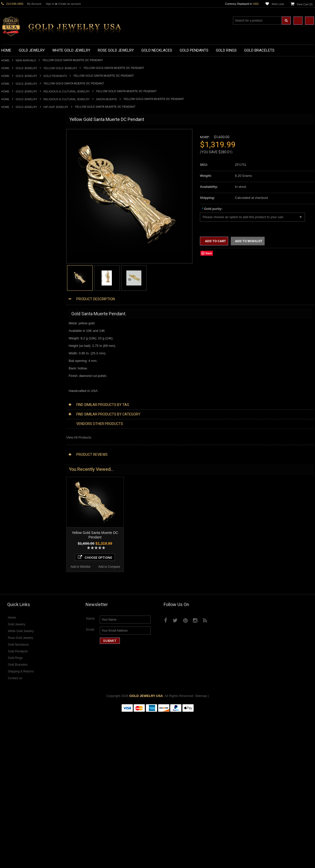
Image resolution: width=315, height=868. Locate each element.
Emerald (7, 581)
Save (209, 253)
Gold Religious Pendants (19, 222)
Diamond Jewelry (14, 476)
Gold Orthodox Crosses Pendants (26, 243)
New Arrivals (26, 60)
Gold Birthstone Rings (17, 294)
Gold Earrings (11, 340)
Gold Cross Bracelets (17, 353)
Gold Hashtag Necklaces (19, 150)
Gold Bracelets (12, 344)
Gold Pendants (55, 76)
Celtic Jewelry (11, 395)
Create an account (69, 4)
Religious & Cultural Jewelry (67, 91)
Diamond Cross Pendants (20, 510)
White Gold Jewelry (15, 463)
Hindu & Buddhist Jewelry (20, 408)
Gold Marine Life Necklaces (21, 146)
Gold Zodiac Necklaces (18, 192)
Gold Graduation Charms (19, 205)
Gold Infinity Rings (15, 311)
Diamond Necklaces (16, 480)
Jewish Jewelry (12, 417)
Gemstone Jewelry (15, 569)
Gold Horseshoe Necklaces (21, 158)
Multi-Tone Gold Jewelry (19, 471)
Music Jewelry (12, 455)
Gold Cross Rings (14, 302)
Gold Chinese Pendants (18, 201)
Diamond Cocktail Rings (19, 548)
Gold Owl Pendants (15, 260)
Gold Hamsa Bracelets (18, 357)
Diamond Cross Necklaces (20, 484)
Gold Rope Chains (15, 374)
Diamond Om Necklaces (19, 501)
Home (5, 60)
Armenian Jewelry (14, 383)
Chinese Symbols (14, 425)
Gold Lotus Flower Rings (19, 315)
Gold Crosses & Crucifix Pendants (26, 230)
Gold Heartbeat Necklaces (20, 154)
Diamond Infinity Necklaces (21, 497)
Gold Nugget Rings (15, 323)
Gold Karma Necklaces (18, 171)
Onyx (5, 590)
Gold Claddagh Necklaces (20, 142)
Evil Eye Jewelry (13, 442)
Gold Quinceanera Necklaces (22, 184)
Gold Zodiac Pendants (17, 213)
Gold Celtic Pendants (17, 226)
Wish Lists (278, 4)
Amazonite (9, 573)
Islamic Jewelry (12, 412)
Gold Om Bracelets (15, 349)
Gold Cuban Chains (15, 370)
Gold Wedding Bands (17, 336)
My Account (34, 4)
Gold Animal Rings (15, 281)
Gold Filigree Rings (15, 273)
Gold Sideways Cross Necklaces (25, 188)
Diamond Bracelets (15, 531)
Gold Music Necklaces (17, 175)
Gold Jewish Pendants (17, 239)
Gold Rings (9, 264)
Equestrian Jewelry (15, 433)
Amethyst (8, 577)
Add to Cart (215, 241)
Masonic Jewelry (13, 404)
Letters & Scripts (13, 450)
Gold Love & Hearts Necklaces (23, 180)
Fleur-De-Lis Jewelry (16, 446)
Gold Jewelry (27, 68)
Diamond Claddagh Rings (20, 560)
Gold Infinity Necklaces (18, 163)
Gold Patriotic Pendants (18, 218)
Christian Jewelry (14, 400)
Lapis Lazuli (10, 586)
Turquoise (8, 607)
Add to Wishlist (15, 719)
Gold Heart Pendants (16, 235)
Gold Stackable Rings (17, 277)
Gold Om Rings (12, 328)
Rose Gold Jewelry (15, 467)
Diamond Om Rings (15, 565)
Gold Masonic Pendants (19, 252)
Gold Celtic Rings (14, 298)
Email (90, 783)
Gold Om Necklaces (16, 167)
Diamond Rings (12, 535)
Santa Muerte (107, 99)
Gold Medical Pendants (18, 209)
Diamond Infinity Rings (18, 556)
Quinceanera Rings (15, 285)
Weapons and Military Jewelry (23, 429)
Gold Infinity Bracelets (17, 361)
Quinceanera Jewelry (17, 421)
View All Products (79, 437)
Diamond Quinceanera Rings (22, 543)
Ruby (5, 594)
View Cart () (305, 4)
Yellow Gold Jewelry (60, 68)
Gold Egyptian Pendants (19, 256)
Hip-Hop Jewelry (56, 107)
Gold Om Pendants (15, 247)
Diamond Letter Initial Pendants (24, 514)
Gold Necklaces (13, 137)
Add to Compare (45, 719)
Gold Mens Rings (14, 319)
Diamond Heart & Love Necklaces (26, 488)
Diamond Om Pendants (18, 522)
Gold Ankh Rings (13, 290)
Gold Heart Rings (14, 306)
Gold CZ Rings (12, 268)
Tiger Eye (8, 603)
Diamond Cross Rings (17, 539)
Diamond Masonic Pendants (22, 518)
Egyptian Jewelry (14, 387)
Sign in (50, 4)
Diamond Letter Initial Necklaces (25, 493)
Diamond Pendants (15, 505)
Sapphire (8, 598)
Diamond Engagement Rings (22, 552)
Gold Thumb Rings (15, 332)
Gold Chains (10, 366)
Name (90, 772)
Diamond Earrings (14, 527)
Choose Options (30, 709)
